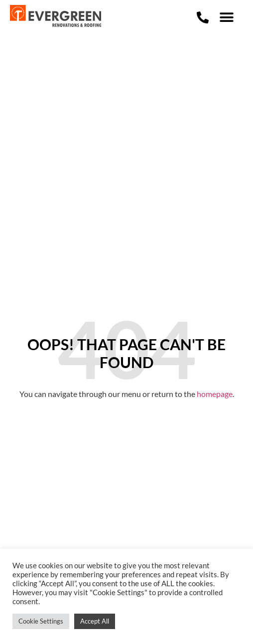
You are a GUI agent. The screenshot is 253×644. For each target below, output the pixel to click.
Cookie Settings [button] (41, 621)
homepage (215, 394)
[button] (226, 18)
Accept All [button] (95, 621)
